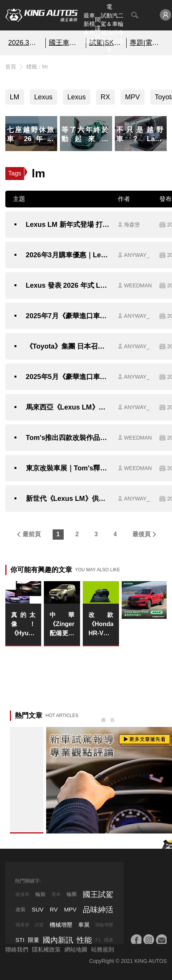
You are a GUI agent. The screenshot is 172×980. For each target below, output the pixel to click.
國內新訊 (98, 75)
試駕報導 (104, 28)
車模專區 (92, 28)
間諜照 (98, 28)
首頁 (11, 67)
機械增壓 (61, 925)
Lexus (43, 97)
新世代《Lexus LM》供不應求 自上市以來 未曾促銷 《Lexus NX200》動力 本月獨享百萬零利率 (68, 499)
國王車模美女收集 (66, 43)
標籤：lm (37, 67)
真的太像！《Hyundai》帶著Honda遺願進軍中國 (23, 625)
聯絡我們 (17, 949)
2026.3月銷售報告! (25, 43)
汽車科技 (115, 28)
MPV (133, 97)
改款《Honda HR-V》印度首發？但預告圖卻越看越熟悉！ (101, 625)
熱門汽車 (86, 75)
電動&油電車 (109, 28)
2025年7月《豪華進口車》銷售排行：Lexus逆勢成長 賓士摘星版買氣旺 (68, 316)
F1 (98, 940)
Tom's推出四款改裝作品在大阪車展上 (68, 438)
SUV (38, 909)
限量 (34, 940)
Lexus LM (77, 99)
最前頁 (32, 534)
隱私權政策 (46, 949)
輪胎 (40, 894)
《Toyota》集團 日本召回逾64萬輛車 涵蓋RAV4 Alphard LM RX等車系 (68, 346)
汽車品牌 (109, 75)
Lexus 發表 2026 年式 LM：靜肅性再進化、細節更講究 (68, 285)
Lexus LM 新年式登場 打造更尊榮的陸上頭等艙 (68, 225)
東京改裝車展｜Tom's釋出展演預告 (68, 468)
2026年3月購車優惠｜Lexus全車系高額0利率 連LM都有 (68, 255)
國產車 (23, 925)
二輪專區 (121, 28)
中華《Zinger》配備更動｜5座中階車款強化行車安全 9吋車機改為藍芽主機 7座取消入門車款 (62, 625)
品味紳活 (115, 75)
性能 (84, 940)
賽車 (56, 894)
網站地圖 (76, 949)
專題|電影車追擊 (147, 43)
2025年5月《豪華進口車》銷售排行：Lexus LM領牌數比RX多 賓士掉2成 (68, 377)
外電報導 (104, 75)
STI (20, 940)
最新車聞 (86, 28)
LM (15, 97)
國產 (109, 940)
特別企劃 (121, 75)
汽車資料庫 (92, 75)
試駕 (39, 925)
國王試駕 (98, 894)
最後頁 (141, 534)
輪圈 (72, 894)
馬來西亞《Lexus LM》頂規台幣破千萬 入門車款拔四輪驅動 (68, 407)
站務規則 (103, 949)
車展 (84, 925)
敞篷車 (23, 894)
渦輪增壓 (104, 925)
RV (54, 909)
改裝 (21, 909)
